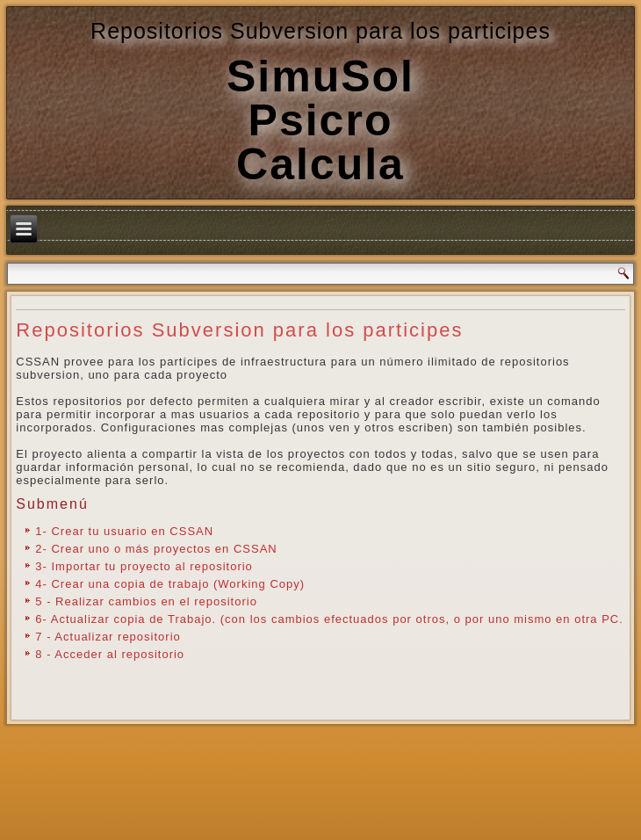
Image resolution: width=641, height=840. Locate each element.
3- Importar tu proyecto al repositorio (144, 566)
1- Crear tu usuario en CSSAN (124, 531)
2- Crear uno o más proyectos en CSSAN (156, 549)
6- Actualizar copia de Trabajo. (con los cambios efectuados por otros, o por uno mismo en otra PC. (329, 619)
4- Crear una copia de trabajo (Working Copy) (170, 584)
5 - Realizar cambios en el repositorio (146, 601)
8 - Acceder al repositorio (110, 654)
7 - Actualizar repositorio (108, 637)
